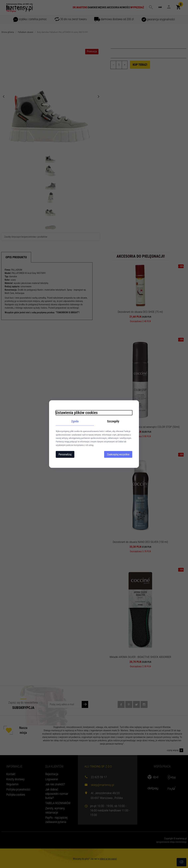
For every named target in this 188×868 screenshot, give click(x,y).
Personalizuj (65, 454)
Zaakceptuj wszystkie (118, 454)
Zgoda (75, 421)
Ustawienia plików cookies (77, 413)
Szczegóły (113, 421)
